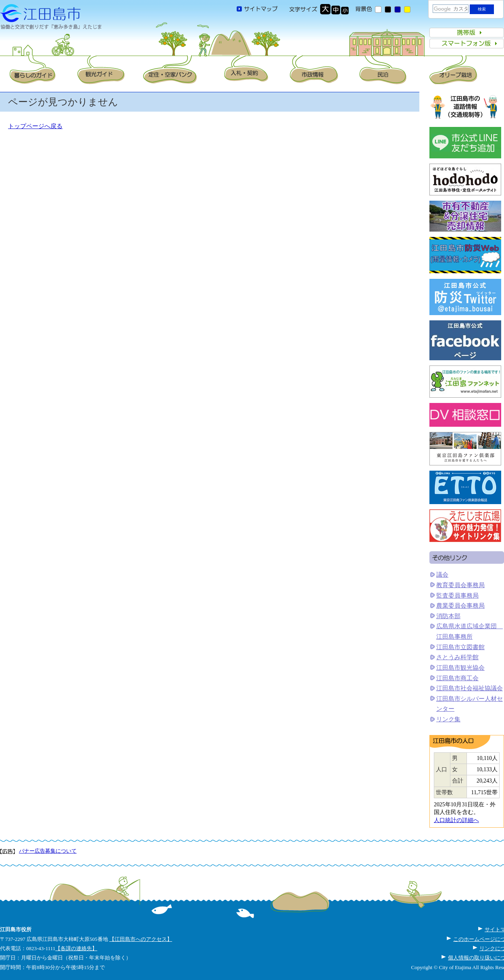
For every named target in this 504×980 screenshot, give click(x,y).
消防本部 (448, 616)
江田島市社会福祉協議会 (470, 688)
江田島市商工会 (457, 678)
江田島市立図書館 (460, 647)
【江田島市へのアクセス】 (141, 939)
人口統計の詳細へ (456, 820)
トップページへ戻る (35, 126)
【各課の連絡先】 (76, 948)
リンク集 (448, 719)
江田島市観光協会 (460, 668)
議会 (442, 575)
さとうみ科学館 (457, 657)
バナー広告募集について (48, 851)
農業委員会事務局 (460, 606)
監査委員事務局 (457, 596)
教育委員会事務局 (460, 585)
